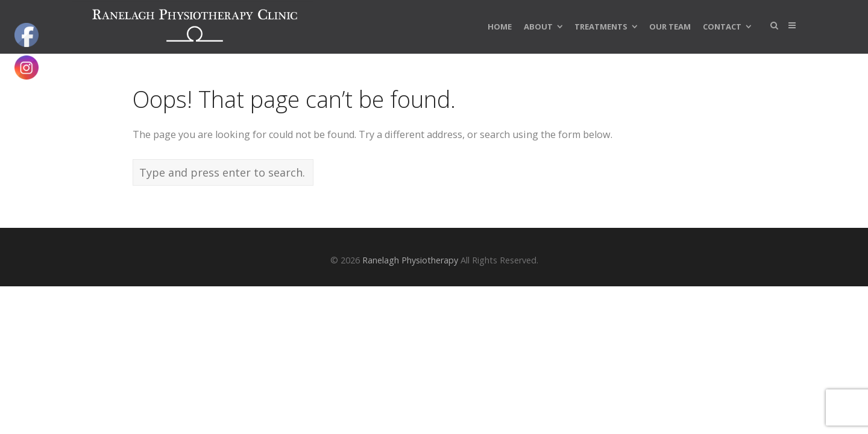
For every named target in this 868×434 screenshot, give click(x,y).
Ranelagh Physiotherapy (410, 260)
